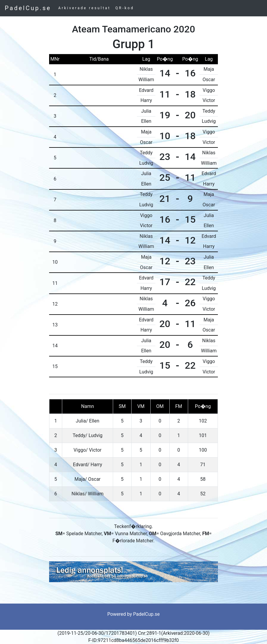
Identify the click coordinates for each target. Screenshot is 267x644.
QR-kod (125, 8)
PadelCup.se (28, 8)
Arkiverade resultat (85, 8)
